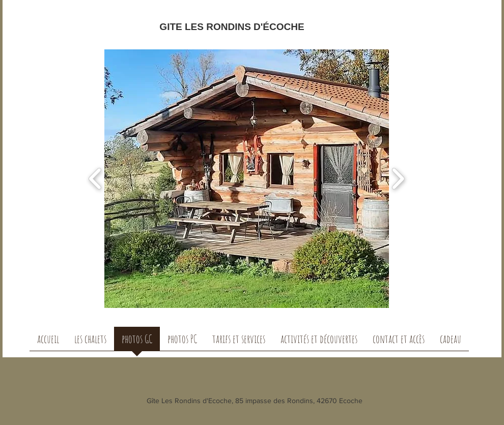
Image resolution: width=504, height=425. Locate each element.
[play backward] (95, 179)
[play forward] (398, 179)
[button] (277, 179)
